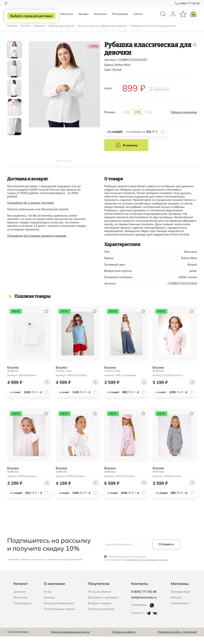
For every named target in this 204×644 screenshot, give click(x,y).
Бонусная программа (59, 611)
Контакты (140, 591)
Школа (138, 18)
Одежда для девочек (62, 33)
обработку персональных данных (147, 567)
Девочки (40, 33)
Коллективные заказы (59, 616)
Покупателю (99, 591)
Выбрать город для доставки (32, 16)
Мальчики (67, 18)
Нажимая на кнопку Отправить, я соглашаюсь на (136, 566)
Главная (12, 33)
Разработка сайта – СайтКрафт (177, 639)
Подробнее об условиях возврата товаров (37, 243)
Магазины (100, 18)
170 (137, 120)
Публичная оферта (124, 639)
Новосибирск (180, 611)
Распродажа (120, 18)
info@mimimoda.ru (144, 605)
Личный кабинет (99, 599)
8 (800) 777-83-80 (186, 3)
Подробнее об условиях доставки (31, 210)
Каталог (26, 33)
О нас (48, 599)
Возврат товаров (99, 611)
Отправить (166, 552)
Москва (176, 605)
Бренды (83, 18)
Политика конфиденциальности (70, 639)
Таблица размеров (184, 120)
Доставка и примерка (103, 605)
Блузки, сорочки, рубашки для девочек (103, 33)
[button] (58, 169)
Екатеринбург (181, 599)
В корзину (126, 153)
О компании (54, 591)
